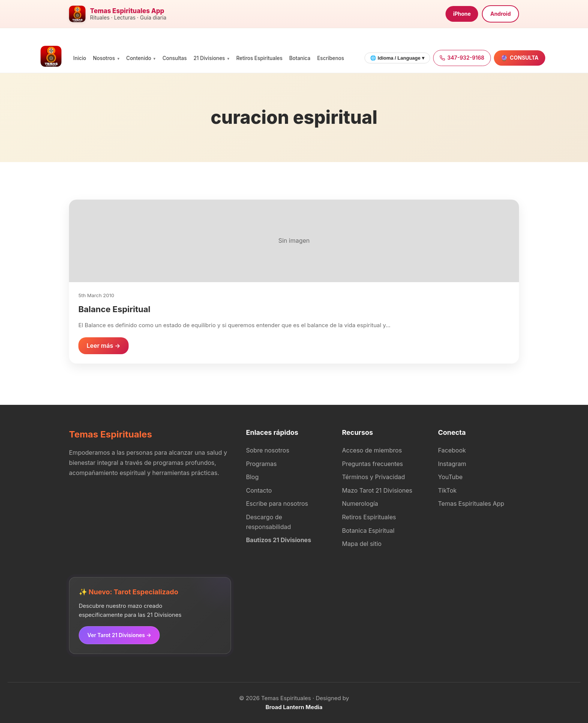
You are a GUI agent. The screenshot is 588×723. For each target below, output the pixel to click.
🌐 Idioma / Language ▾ (397, 58)
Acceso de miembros (372, 450)
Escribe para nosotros (277, 504)
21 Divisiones (209, 58)
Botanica (300, 58)
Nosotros (104, 58)
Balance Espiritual (114, 309)
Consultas (175, 58)
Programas (261, 464)
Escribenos (331, 58)
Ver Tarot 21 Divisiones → (119, 635)
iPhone (462, 14)
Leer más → (103, 346)
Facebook (452, 450)
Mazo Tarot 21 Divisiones (377, 490)
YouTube (450, 477)
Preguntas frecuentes (373, 464)
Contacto (259, 490)
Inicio (80, 58)
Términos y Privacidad (373, 477)
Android (500, 14)
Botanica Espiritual (368, 531)
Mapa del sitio (362, 544)
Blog (252, 477)
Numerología (360, 504)
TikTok (447, 490)
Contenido (139, 58)
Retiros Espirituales (259, 58)
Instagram (452, 464)
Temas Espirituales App (471, 504)
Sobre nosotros (268, 450)
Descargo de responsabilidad (268, 522)
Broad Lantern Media (294, 707)
